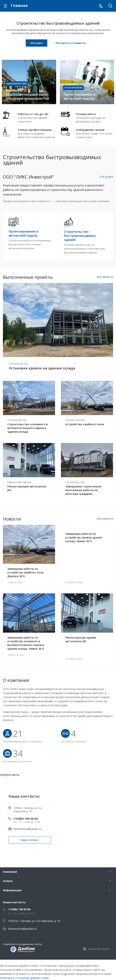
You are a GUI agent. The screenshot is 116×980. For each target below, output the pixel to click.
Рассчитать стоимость (71, 43)
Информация (12, 890)
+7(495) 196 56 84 (25, 819)
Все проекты (105, 277)
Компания (10, 872)
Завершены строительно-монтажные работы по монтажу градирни (84, 490)
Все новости (105, 519)
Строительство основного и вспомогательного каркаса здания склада (28, 428)
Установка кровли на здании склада (42, 368)
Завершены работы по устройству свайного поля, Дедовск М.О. (26, 572)
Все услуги (106, 177)
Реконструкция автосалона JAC (27, 488)
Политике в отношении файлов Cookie (24, 978)
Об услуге (36, 43)
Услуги (8, 881)
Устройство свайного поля (85, 424)
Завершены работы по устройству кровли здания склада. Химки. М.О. (84, 537)
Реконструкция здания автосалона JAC (81, 639)
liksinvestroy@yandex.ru (28, 829)
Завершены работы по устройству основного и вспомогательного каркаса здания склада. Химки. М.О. (26, 643)
